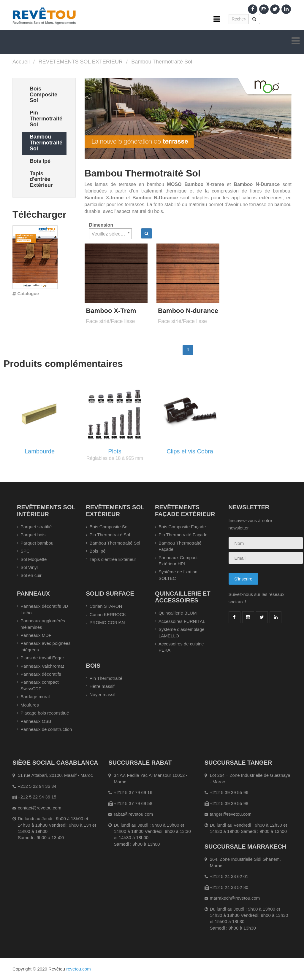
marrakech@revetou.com (235, 898)
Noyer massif (103, 695)
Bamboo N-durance (188, 311)
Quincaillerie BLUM (178, 613)
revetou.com (79, 969)
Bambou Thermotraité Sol (162, 62)
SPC (25, 551)
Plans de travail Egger (42, 658)
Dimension (101, 225)
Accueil (21, 62)
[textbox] (110, 234)
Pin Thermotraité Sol (110, 535)
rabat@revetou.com (133, 814)
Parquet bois (33, 535)
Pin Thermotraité (106, 678)
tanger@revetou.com (231, 814)
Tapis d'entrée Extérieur (113, 559)
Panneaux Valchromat (42, 666)
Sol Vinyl (29, 567)
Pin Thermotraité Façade (183, 535)
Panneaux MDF (36, 635)
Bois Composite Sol (109, 527)
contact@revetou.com (39, 808)
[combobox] (110, 234)
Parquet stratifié (36, 527)
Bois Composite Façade (182, 527)
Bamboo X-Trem (111, 311)
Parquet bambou (37, 543)
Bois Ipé (98, 551)
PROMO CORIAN (107, 622)
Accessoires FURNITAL (182, 621)
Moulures (30, 705)
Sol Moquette (34, 559)
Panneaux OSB (36, 721)
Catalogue (28, 293)
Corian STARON (106, 606)
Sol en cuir (31, 575)
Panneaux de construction (46, 729)
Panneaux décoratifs (41, 674)
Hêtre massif (102, 686)
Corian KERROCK (108, 614)
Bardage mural (35, 697)
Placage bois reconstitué (45, 713)
